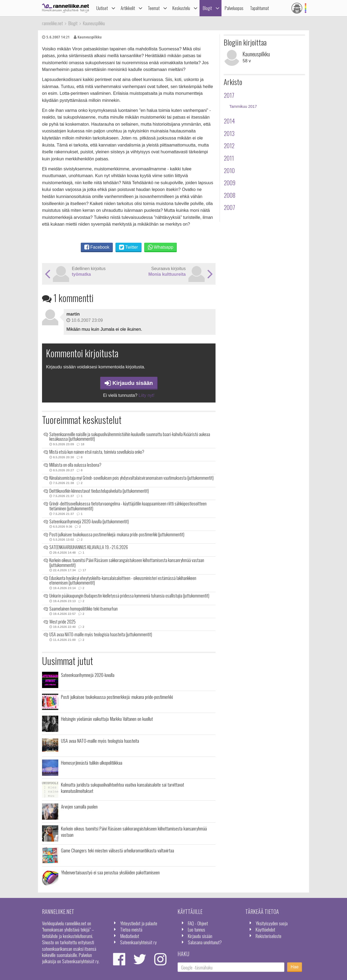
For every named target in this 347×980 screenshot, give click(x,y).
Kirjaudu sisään (129, 383)
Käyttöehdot (265, 929)
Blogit (207, 8)
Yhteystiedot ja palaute (139, 923)
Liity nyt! (147, 395)
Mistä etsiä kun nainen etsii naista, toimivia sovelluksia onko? (97, 452)
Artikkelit (128, 8)
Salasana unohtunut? (205, 942)
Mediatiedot (130, 936)
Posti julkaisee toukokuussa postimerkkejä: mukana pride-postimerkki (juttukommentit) (117, 534)
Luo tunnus (197, 929)
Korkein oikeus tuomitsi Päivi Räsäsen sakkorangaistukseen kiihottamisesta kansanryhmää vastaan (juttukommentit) (127, 563)
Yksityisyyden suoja (272, 923)
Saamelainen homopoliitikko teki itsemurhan (83, 609)
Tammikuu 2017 (243, 106)
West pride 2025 (62, 622)
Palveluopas (234, 8)
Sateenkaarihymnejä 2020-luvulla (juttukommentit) (89, 521)
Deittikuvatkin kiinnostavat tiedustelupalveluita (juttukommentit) (99, 491)
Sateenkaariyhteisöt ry (138, 942)
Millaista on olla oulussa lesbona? (75, 465)
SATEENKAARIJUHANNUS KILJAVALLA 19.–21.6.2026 (89, 547)
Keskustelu (181, 8)
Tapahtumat (259, 8)
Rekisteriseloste (269, 936)
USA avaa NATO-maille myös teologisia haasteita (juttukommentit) (101, 634)
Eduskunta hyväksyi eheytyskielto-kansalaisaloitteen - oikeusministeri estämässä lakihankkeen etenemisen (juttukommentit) (123, 580)
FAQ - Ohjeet (198, 923)
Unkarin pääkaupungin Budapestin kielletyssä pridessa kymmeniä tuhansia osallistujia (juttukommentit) (129, 596)
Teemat (154, 8)
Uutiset (102, 8)
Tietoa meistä (131, 929)
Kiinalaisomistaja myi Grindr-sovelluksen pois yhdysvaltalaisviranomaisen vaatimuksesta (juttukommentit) (131, 478)
